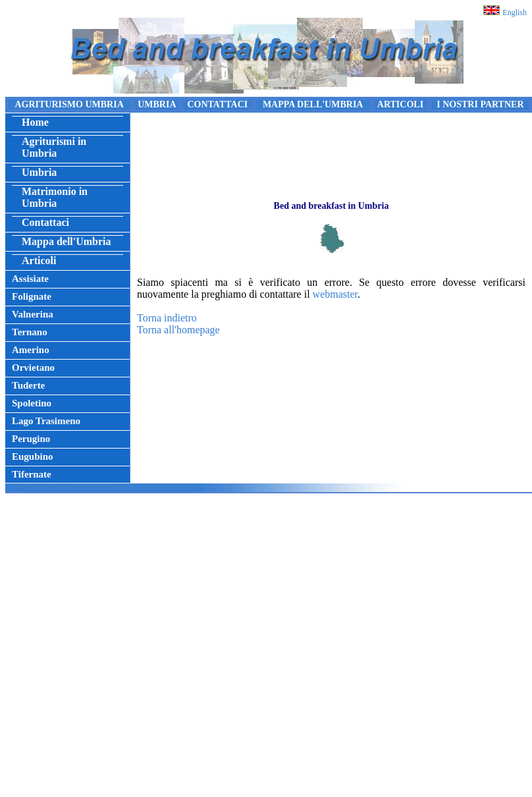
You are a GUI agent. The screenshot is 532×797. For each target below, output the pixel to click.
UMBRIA (157, 104)
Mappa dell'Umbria (66, 241)
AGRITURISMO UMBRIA (69, 104)
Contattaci (45, 222)
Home (35, 122)
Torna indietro (167, 318)
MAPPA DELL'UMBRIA (313, 104)
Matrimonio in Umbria (55, 197)
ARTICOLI (400, 104)
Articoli (39, 261)
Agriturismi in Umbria (54, 147)
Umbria (39, 172)
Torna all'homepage (178, 330)
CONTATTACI (217, 104)
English (515, 13)
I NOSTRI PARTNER (480, 104)
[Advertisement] (264, 648)
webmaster (335, 294)
